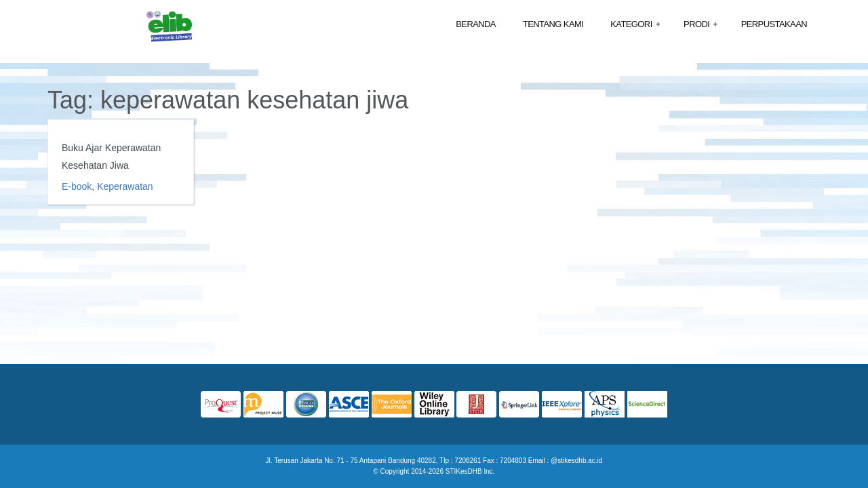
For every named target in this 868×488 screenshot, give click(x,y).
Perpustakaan (774, 24)
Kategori (635, 25)
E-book (77, 186)
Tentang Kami (553, 24)
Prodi (701, 25)
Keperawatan (125, 186)
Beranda (476, 24)
